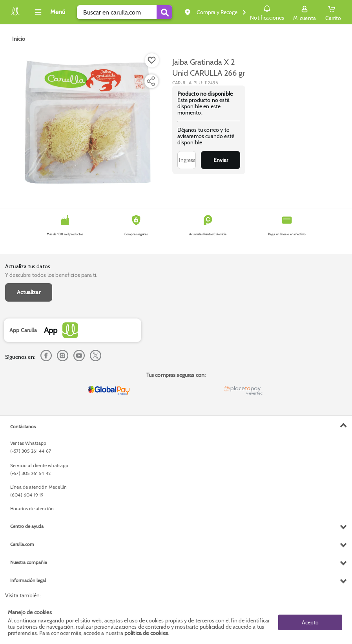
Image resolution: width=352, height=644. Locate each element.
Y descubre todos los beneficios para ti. (51, 275)
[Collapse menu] (49, 12)
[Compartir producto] (151, 81)
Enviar (221, 160)
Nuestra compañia (29, 562)
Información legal (28, 580)
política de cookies (146, 633)
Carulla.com (22, 544)
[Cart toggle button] (333, 12)
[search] (125, 12)
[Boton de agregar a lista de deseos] (152, 60)
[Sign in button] (305, 12)
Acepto (310, 622)
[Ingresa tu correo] (187, 160)
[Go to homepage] (19, 39)
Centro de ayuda (27, 526)
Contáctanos (23, 427)
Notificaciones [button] (267, 12)
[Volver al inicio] (15, 14)
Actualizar (29, 292)
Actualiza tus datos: (28, 266)
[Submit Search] (164, 12)
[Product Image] (88, 122)
